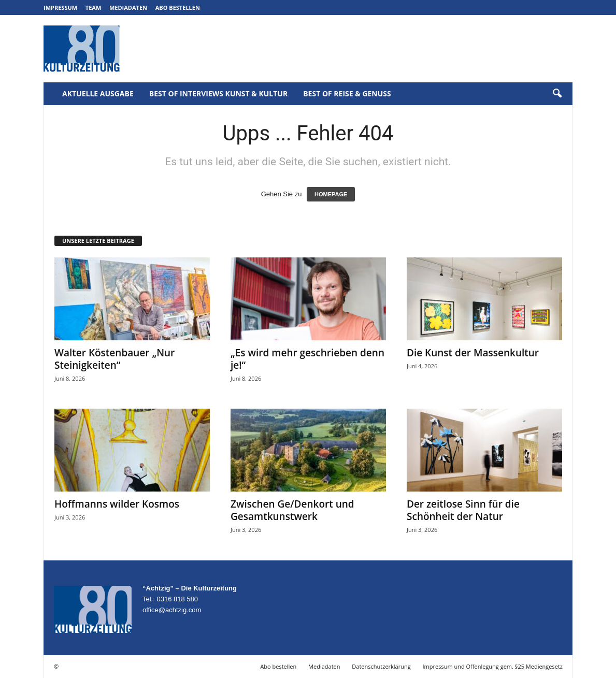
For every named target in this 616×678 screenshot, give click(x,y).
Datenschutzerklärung (381, 666)
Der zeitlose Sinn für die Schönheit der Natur (463, 510)
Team (94, 8)
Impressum (60, 8)
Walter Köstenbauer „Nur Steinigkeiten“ (114, 359)
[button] (557, 94)
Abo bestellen (178, 8)
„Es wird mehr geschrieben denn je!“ (307, 359)
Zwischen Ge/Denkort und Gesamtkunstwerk (292, 510)
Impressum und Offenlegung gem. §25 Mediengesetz (493, 666)
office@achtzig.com (172, 610)
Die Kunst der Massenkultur (473, 353)
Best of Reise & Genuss (347, 93)
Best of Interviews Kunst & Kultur (218, 93)
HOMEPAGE (331, 194)
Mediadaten (128, 8)
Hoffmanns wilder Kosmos (117, 504)
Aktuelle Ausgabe (98, 93)
